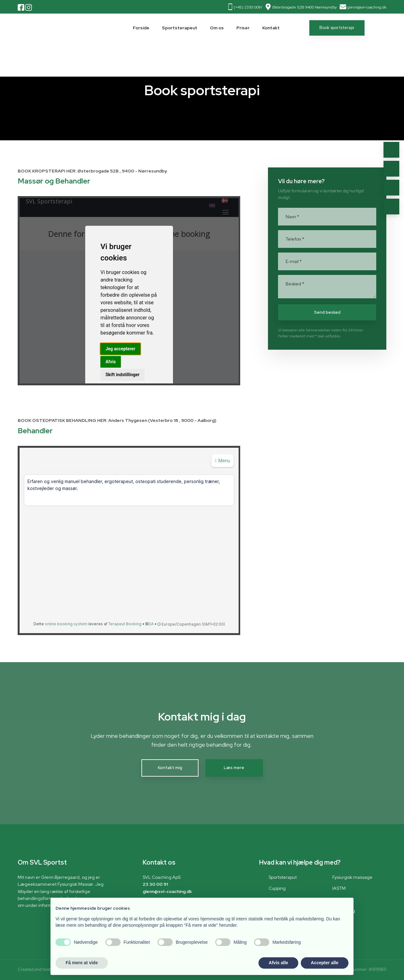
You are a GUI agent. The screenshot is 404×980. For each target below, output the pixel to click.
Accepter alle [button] (325, 963)
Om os (217, 28)
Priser (243, 28)
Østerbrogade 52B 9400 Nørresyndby (305, 7)
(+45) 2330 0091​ (248, 7)
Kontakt (271, 28)
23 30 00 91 (155, 884)
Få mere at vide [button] (82, 963)
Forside (141, 28)
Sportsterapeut (180, 28)
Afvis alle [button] (278, 963)
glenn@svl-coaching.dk (367, 7)
